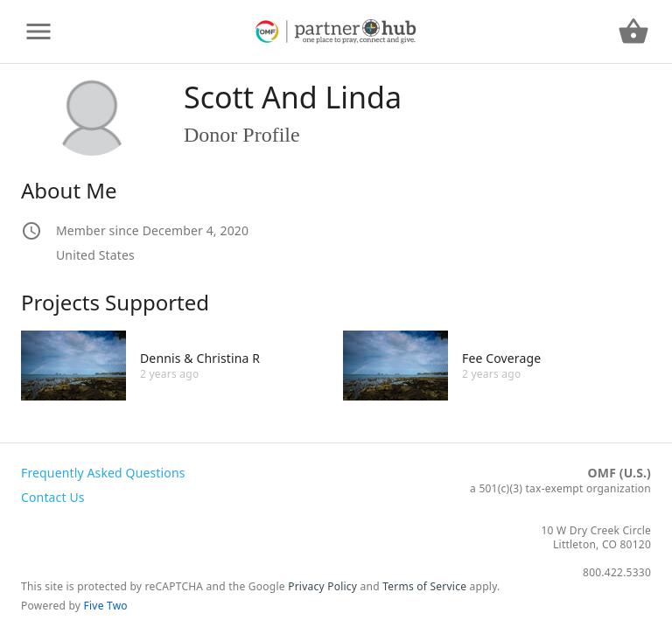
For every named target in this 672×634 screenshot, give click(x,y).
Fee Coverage (501, 358)
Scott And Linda (293, 97)
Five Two (106, 606)
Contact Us (53, 497)
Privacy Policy (322, 586)
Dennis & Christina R (200, 358)
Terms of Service (424, 586)
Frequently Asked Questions (103, 473)
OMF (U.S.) (619, 473)
